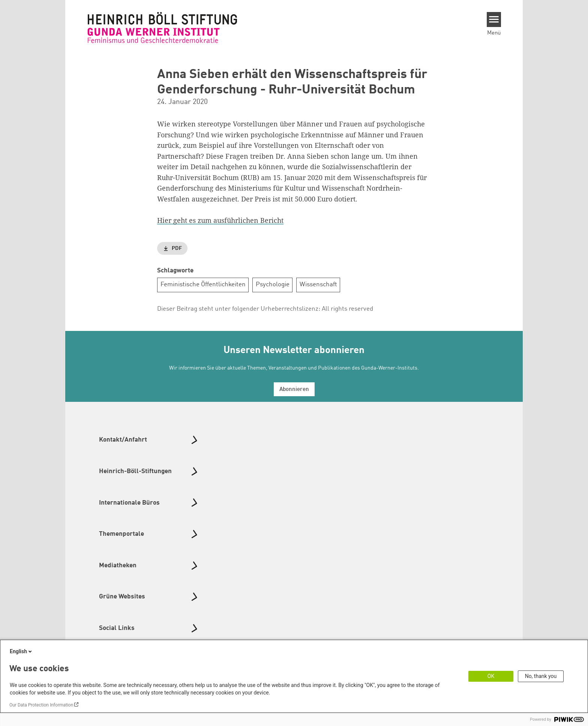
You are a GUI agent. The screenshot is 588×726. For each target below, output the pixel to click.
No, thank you (541, 676)
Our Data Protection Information (41, 705)
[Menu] (494, 20)
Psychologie (273, 285)
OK (491, 676)
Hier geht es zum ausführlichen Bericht (220, 220)
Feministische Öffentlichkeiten (203, 285)
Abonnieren (294, 390)
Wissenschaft (318, 285)
